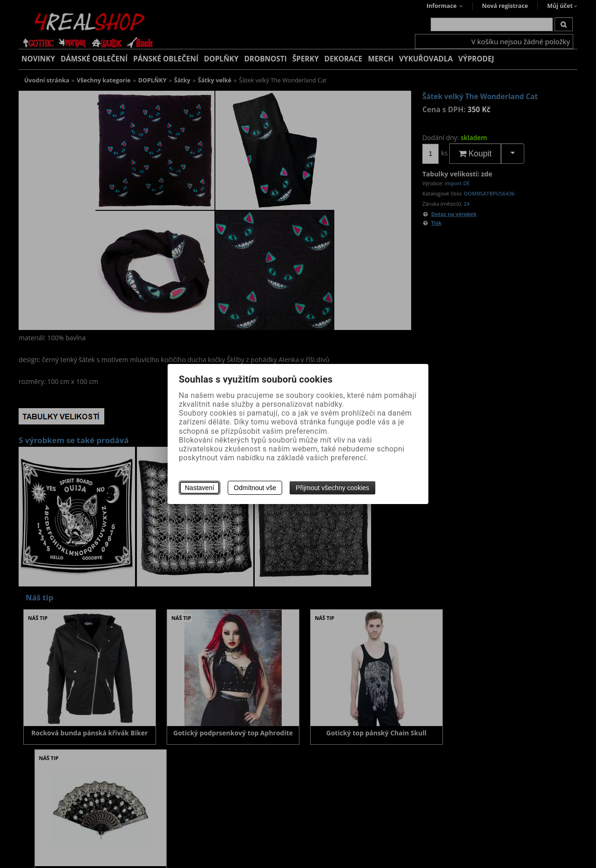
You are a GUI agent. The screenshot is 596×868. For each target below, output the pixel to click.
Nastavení (200, 488)
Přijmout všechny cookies (332, 488)
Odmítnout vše (255, 488)
